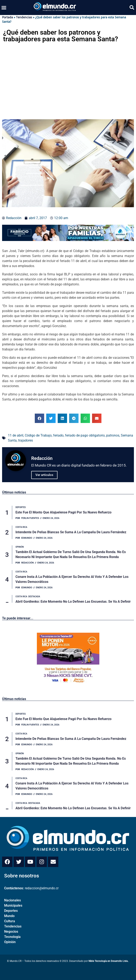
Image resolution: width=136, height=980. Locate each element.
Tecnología (12, 937)
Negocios (11, 932)
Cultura (10, 921)
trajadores (26, 440)
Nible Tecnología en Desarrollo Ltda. (108, 961)
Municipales (13, 905)
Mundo (9, 916)
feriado (58, 435)
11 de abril (16, 435)
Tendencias (24, 17)
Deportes (11, 911)
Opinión (10, 942)
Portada (7, 17)
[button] (4, 8)
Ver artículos (44, 475)
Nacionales (12, 900)
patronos (113, 435)
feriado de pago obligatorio (85, 435)
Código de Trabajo (38, 435)
